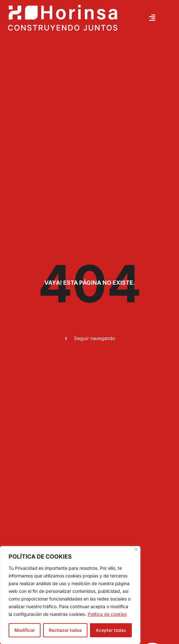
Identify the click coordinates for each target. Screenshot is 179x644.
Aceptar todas (111, 630)
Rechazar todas (65, 630)
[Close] (136, 549)
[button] (152, 18)
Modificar (25, 630)
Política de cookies (107, 614)
